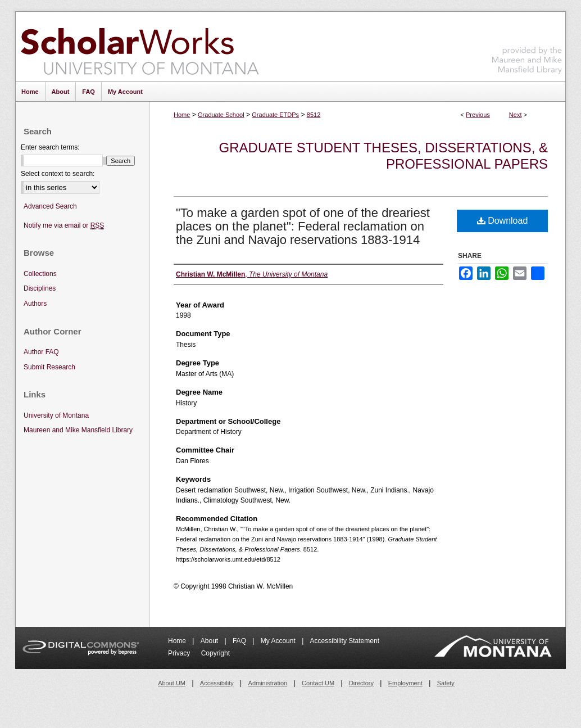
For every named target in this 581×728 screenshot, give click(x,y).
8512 (314, 115)
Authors (35, 304)
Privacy (180, 653)
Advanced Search (50, 206)
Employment (405, 683)
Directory (361, 683)
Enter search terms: (50, 147)
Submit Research (49, 367)
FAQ (240, 641)
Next (516, 115)
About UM (172, 683)
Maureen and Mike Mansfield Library (527, 45)
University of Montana (56, 415)
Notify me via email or (64, 226)
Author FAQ (41, 352)
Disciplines (40, 288)
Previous (478, 115)
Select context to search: (58, 174)
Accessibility (217, 683)
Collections (40, 274)
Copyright (215, 653)
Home (182, 115)
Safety (446, 683)
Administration (268, 683)
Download (503, 221)
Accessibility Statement (345, 641)
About (210, 641)
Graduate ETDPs (275, 115)
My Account (279, 641)
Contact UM (318, 683)
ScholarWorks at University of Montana (140, 47)
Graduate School (221, 115)
